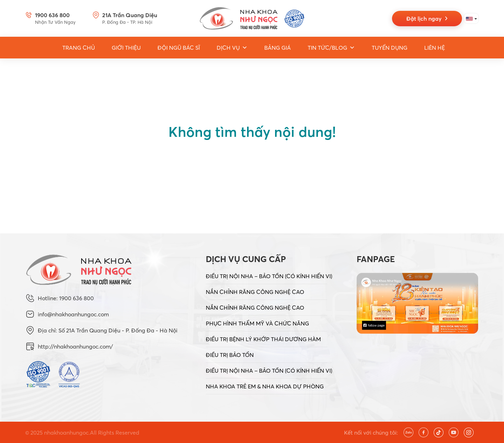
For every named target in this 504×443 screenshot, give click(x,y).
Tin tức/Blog (331, 48)
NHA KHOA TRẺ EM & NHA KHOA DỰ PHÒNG (265, 386)
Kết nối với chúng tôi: (371, 433)
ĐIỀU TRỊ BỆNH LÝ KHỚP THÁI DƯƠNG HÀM (263, 339)
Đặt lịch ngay (427, 19)
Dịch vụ (232, 48)
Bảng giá (278, 48)
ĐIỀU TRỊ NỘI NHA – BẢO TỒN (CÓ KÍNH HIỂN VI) (269, 276)
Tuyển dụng (390, 48)
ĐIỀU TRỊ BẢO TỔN (230, 355)
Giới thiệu (126, 48)
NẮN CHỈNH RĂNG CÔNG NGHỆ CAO (255, 292)
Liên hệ (435, 48)
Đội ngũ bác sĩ (179, 48)
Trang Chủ (79, 48)
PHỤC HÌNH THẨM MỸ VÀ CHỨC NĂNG (257, 323)
